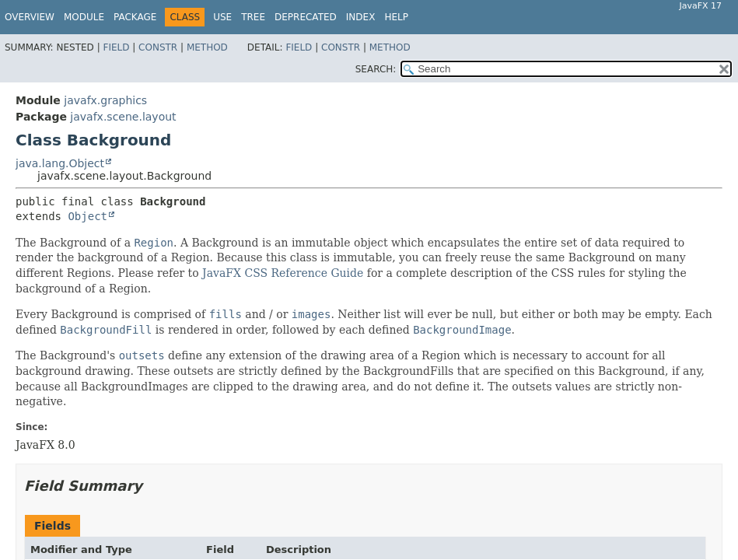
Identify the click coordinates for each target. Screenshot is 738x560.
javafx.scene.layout (123, 117)
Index (361, 17)
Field (116, 47)
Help (396, 17)
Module (84, 17)
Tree (253, 17)
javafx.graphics (105, 100)
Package (135, 17)
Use (222, 17)
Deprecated (306, 17)
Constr (158, 47)
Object (87, 216)
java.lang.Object (60, 163)
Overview (30, 17)
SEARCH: (376, 69)
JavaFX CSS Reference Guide (283, 273)
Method (207, 47)
